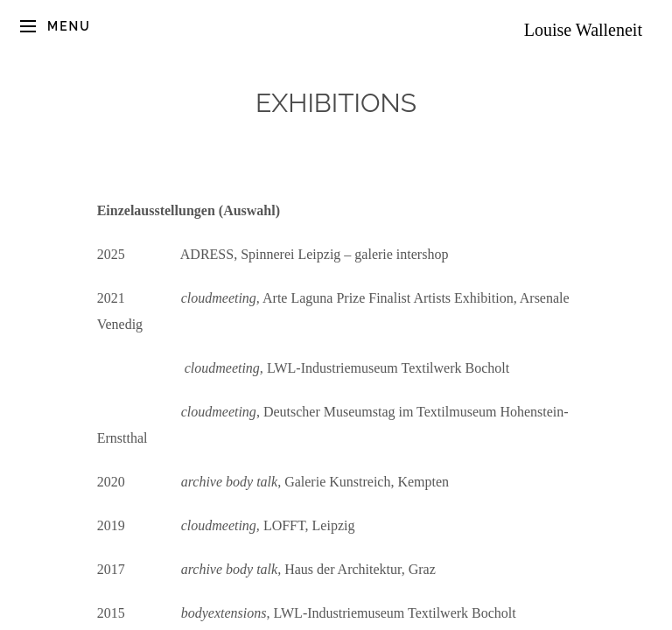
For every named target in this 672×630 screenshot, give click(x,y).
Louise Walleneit (583, 30)
